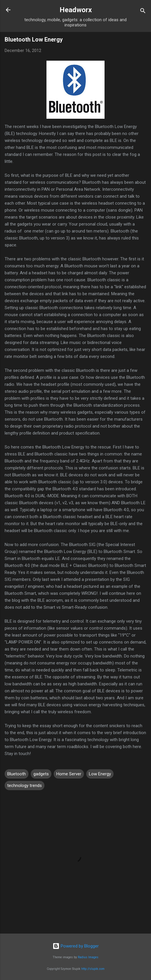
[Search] (143, 12)
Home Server (69, 774)
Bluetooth (17, 774)
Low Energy (100, 774)
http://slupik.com (93, 969)
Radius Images (88, 957)
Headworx (76, 10)
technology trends (25, 786)
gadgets (41, 774)
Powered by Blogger (76, 946)
